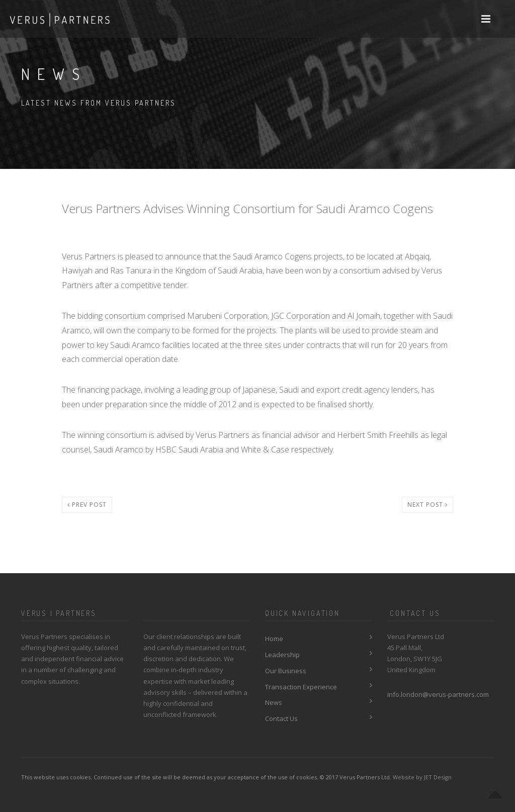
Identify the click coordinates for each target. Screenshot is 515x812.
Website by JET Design (422, 777)
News (274, 702)
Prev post (87, 505)
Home (274, 639)
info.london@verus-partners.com (438, 694)
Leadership (282, 655)
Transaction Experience (301, 687)
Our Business (286, 671)
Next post (427, 505)
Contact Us (281, 718)
